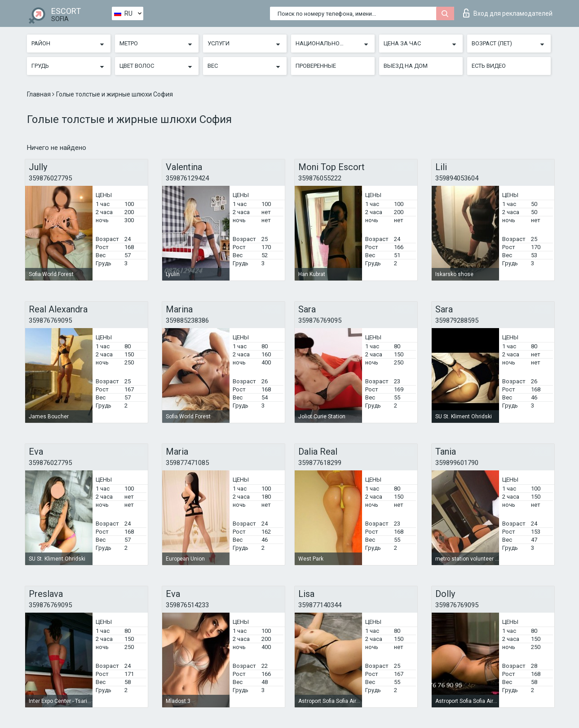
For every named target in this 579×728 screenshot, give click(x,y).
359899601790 (457, 463)
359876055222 (320, 178)
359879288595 (457, 320)
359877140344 (320, 605)
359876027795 (50, 178)
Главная (40, 94)
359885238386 (187, 320)
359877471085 (187, 463)
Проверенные (316, 66)
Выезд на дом (406, 66)
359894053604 (457, 178)
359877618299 (320, 463)
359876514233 (187, 605)
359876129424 (187, 178)
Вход (508, 13)
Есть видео (489, 66)
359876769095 (50, 320)
